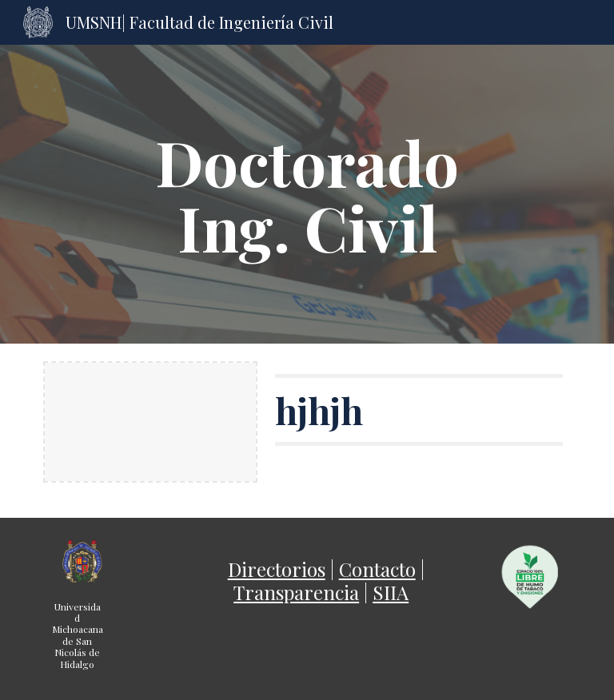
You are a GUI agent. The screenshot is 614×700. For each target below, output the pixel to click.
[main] (307, 194)
